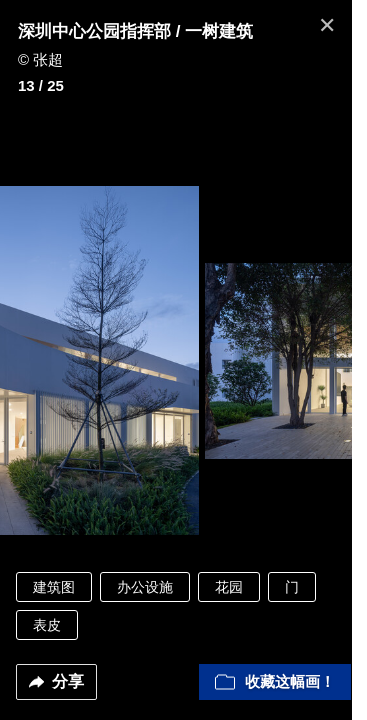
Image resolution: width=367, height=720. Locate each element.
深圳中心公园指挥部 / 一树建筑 (135, 31)
